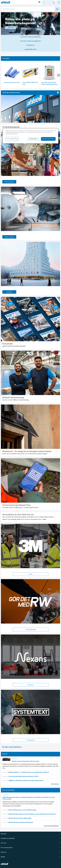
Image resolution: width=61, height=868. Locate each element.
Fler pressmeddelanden (51, 826)
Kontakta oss (31, 45)
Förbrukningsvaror (9, 182)
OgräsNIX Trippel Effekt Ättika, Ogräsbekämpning (49, 84)
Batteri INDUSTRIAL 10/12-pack (30, 84)
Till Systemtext (30, 740)
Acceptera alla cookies (48, 139)
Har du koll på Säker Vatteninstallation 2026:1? (24, 777)
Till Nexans (30, 685)
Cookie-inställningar (12, 139)
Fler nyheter (55, 784)
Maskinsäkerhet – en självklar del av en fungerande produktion (29, 772)
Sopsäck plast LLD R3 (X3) (12, 83)
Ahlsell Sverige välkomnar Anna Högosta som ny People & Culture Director (32, 814)
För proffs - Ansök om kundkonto (31, 37)
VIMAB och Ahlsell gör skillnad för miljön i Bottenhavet (26, 781)
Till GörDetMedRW (30, 630)
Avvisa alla (33, 139)
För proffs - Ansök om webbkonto (31, 41)
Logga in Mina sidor (30, 49)
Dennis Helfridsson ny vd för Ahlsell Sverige (22, 810)
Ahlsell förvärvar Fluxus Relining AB (20, 818)
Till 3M (30, 574)
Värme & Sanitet (9, 237)
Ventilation (9, 292)
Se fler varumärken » (12, 747)
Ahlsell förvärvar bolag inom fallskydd (21, 823)
